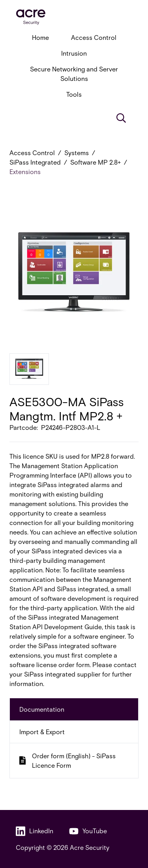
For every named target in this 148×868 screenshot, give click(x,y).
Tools (74, 94)
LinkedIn (35, 831)
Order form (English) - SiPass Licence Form (67, 760)
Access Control (94, 37)
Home (40, 37)
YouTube (88, 831)
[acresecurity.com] (74, 17)
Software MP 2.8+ (96, 162)
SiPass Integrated (35, 162)
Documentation (42, 709)
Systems (77, 153)
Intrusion (74, 53)
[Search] (121, 118)
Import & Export (42, 732)
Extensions (25, 172)
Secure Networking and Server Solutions (74, 74)
